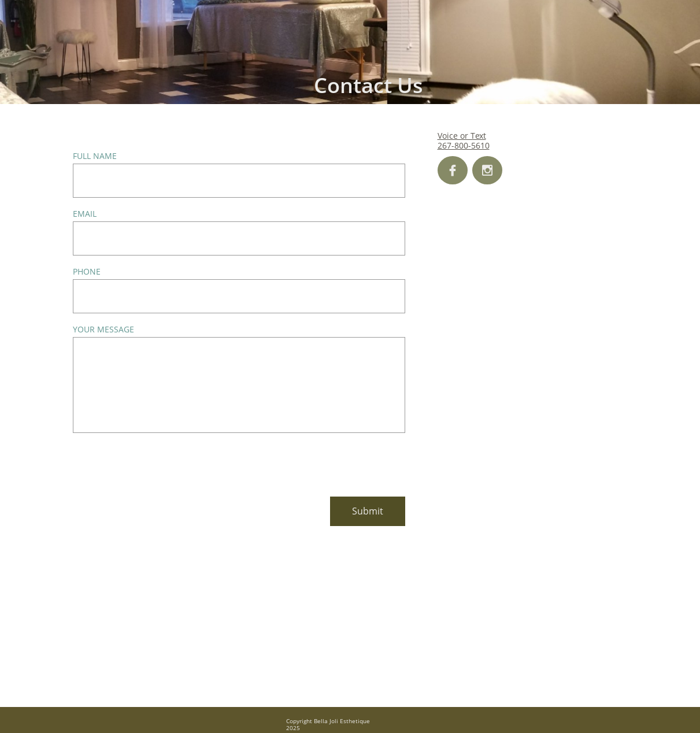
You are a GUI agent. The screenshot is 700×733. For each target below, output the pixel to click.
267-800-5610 (464, 145)
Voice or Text (462, 136)
